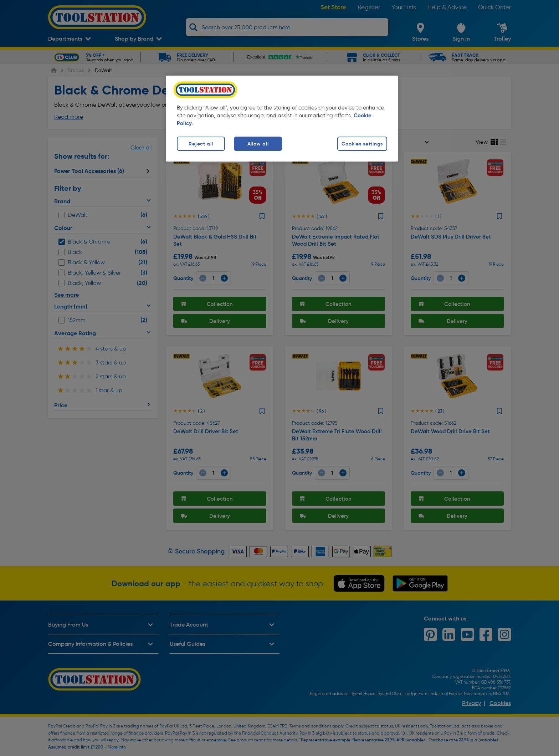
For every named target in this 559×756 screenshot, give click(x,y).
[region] (282, 119)
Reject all (201, 144)
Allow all (258, 144)
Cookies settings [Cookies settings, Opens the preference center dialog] (362, 144)
